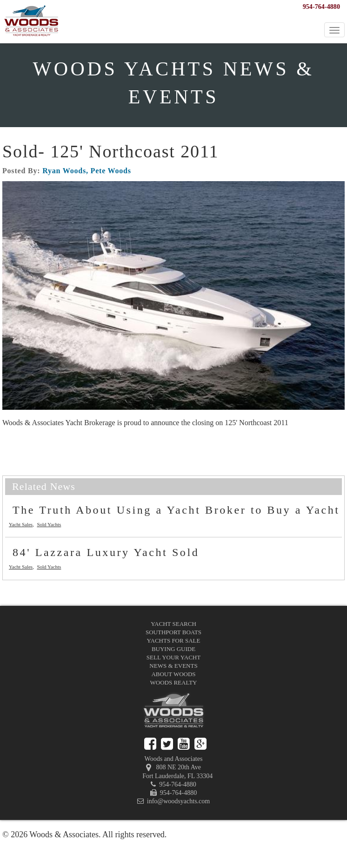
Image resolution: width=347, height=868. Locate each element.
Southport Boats (173, 632)
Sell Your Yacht (173, 657)
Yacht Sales (21, 524)
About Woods (173, 674)
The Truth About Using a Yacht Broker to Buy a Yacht (176, 510)
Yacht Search (173, 624)
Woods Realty (174, 682)
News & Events (173, 666)
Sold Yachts (49, 524)
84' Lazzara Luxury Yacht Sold (106, 552)
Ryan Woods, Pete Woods (87, 171)
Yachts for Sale (174, 641)
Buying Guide (173, 649)
